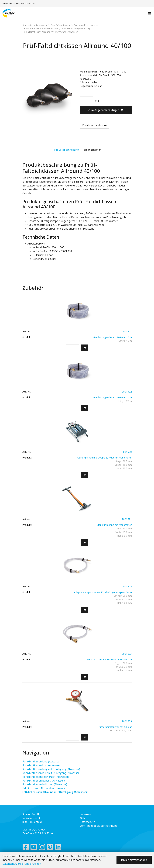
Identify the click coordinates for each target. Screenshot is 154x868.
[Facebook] (26, 848)
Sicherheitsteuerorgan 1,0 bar (115, 727)
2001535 (127, 721)
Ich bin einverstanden (134, 860)
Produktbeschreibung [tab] (66, 150)
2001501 (127, 331)
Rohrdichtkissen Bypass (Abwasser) (44, 781)
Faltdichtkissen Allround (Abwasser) (44, 788)
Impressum (86, 814)
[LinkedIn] (58, 848)
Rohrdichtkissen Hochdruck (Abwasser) (46, 777)
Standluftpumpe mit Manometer (114, 525)
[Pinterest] (50, 848)
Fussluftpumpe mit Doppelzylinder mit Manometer (104, 458)
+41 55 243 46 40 (28, 3)
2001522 (127, 586)
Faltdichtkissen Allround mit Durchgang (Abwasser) (55, 792)
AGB (82, 818)
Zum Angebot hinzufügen (106, 110)
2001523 (127, 654)
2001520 (127, 452)
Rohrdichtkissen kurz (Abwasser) (42, 765)
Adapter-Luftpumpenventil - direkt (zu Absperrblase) (103, 592)
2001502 (127, 392)
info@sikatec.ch (11, 3)
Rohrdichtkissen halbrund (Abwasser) (45, 784)
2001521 (127, 519)
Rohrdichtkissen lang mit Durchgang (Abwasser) (51, 769)
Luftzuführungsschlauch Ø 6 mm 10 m (111, 337)
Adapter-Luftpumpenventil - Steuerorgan (109, 659)
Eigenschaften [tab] (93, 150)
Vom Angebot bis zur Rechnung (99, 826)
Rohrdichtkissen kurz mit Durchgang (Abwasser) (51, 773)
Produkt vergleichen (94, 125)
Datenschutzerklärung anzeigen (22, 864)
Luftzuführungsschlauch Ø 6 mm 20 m (111, 397)
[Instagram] (42, 848)
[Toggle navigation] (150, 14)
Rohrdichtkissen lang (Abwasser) (42, 761)
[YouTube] (34, 848)
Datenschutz (87, 822)
